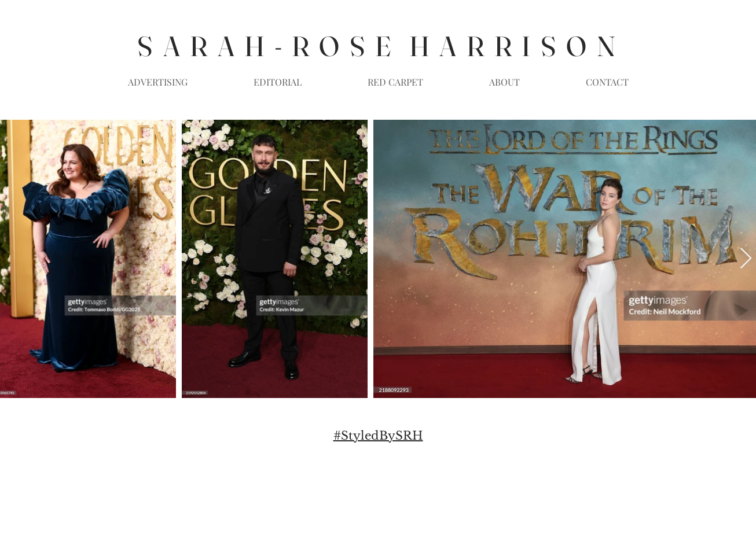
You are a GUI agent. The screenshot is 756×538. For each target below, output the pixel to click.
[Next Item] (746, 259)
